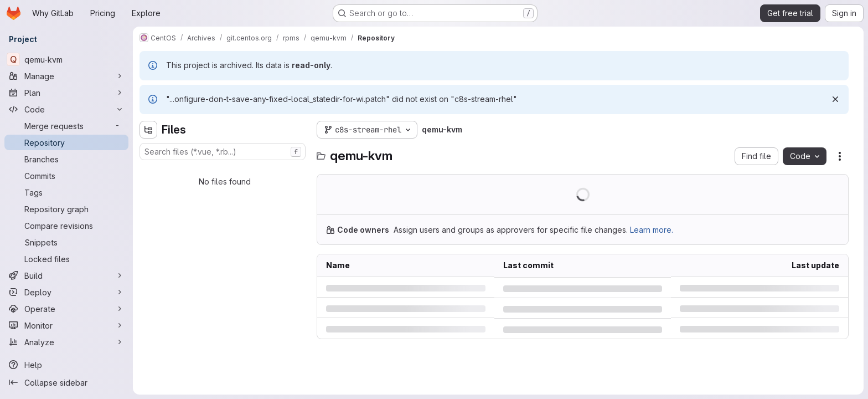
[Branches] (66, 159)
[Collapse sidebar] (66, 382)
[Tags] (66, 192)
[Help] (66, 365)
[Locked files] (66, 259)
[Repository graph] (66, 209)
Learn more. (652, 230)
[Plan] (66, 93)
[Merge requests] (66, 126)
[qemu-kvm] (66, 59)
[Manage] (66, 76)
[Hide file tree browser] (148, 130)
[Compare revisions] (66, 226)
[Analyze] (66, 342)
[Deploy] (66, 292)
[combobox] (223, 152)
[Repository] (66, 142)
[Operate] (66, 309)
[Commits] (66, 176)
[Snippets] (66, 242)
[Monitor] (66, 325)
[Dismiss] (835, 99)
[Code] (66, 109)
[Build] (66, 275)
